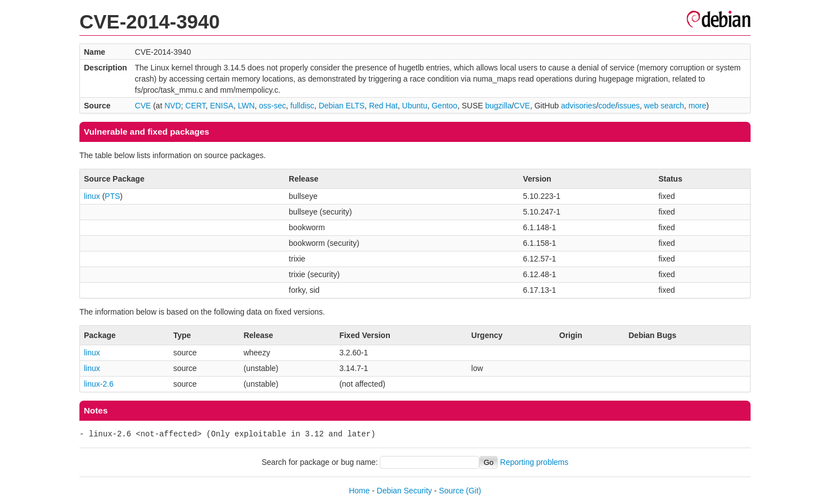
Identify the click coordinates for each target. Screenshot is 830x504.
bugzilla (498, 106)
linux (92, 196)
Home (359, 491)
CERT (195, 106)
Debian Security (405, 491)
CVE (143, 106)
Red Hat (383, 106)
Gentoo (445, 106)
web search (664, 106)
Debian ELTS (342, 106)
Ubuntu (415, 106)
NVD (173, 106)
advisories (579, 106)
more (697, 106)
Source (451, 491)
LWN (246, 106)
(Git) (473, 491)
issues (629, 106)
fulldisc (302, 106)
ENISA (221, 106)
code (607, 106)
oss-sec (272, 106)
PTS (112, 196)
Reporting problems (534, 462)
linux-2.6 (99, 384)
